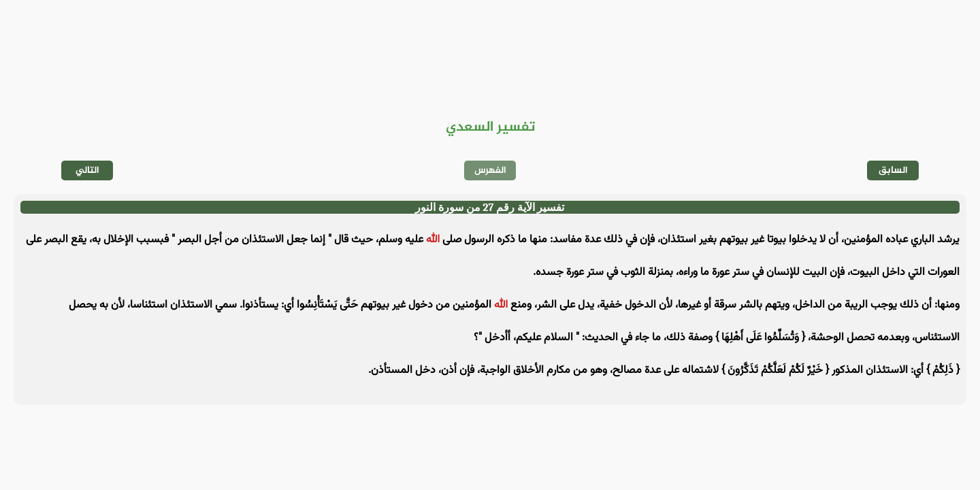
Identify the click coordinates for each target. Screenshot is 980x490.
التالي (87, 170)
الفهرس (490, 170)
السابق (893, 170)
